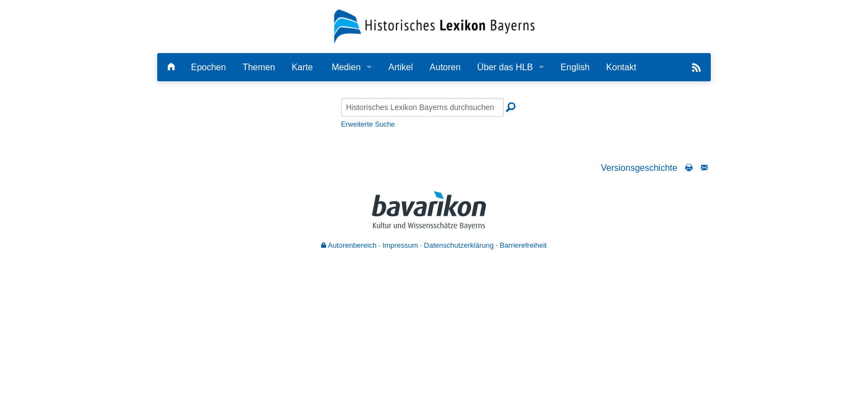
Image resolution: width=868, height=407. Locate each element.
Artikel (401, 67)
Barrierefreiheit (523, 245)
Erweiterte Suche (368, 124)
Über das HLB (505, 67)
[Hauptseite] (171, 67)
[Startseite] (434, 26)
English (575, 67)
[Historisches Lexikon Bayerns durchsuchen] (422, 107)
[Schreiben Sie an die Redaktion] (704, 168)
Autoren (445, 67)
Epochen (208, 67)
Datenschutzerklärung (459, 245)
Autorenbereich (349, 245)
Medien (346, 67)
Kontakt (621, 67)
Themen (259, 67)
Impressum (400, 245)
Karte (302, 67)
